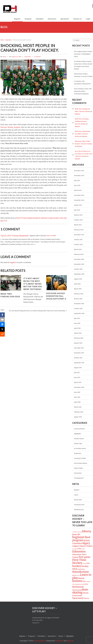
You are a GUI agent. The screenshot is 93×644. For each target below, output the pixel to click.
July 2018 (77, 318)
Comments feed (79, 505)
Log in (76, 495)
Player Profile (78, 468)
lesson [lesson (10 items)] (81, 578)
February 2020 (79, 254)
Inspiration (8, 40)
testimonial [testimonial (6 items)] (77, 595)
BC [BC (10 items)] (79, 534)
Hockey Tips (78, 444)
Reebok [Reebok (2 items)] (86, 584)
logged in (13, 262)
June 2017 (77, 377)
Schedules (40, 19)
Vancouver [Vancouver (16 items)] (78, 598)
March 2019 (78, 289)
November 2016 (79, 387)
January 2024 (78, 215)
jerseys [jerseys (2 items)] (74, 575)
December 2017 (79, 348)
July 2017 (77, 373)
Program (28, 19)
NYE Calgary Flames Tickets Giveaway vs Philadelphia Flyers (83, 54)
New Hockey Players (81, 463)
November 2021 (79, 235)
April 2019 (77, 284)
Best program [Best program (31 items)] (81, 539)
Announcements (79, 429)
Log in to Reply (51, 236)
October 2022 (78, 220)
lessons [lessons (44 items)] (77, 581)
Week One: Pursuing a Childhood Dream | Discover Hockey (82, 121)
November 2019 (79, 264)
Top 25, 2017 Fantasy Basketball (15, 236)
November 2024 (79, 200)
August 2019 (78, 279)
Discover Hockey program (10, 127)
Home (2, 40)
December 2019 (79, 259)
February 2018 (79, 338)
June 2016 (77, 392)
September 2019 (79, 274)
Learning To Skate (80, 458)
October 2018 (78, 309)
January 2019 (78, 299)
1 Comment (37, 57)
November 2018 (79, 304)
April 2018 (77, 328)
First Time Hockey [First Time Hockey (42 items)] (79, 561)
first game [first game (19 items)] (85, 557)
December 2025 (79, 171)
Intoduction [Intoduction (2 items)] (81, 569)
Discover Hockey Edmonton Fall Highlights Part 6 (56, 296)
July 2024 (77, 210)
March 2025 (78, 190)
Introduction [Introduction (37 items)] (80, 572)
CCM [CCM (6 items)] (79, 549)
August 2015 (78, 417)
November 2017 (79, 353)
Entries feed (78, 500)
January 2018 (78, 343)
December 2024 (79, 195)
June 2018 (77, 323)
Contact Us (77, 19)
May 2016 (77, 397)
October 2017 (78, 358)
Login (88, 19)
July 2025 (77, 180)
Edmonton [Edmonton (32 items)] (79, 551)
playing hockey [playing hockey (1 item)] (79, 584)
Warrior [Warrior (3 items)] (87, 598)
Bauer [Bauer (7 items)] (75, 535)
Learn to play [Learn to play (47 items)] (82, 576)
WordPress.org (79, 510)
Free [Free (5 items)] (88, 563)
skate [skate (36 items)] (85, 590)
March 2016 (78, 407)
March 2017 (78, 382)
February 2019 (79, 294)
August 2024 (78, 205)
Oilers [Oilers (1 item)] (74, 584)
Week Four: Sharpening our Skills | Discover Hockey (82, 134)
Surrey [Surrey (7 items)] (86, 593)
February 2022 (79, 230)
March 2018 (78, 333)
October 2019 (78, 269)
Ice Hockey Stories (80, 448)
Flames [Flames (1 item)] (84, 564)
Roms (5, 57)
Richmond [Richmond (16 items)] (78, 587)
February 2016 (79, 412)
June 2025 (77, 185)
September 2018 (79, 313)
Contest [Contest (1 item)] (83, 549)
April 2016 (77, 402)
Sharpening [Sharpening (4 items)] (77, 590)
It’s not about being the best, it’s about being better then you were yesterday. (33, 284)
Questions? (65, 19)
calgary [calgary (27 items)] (86, 543)
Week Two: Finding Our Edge (10, 295)
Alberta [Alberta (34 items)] (86, 531)
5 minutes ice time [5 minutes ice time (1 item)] (77, 532)
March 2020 (78, 249)
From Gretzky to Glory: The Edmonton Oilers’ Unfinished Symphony (83, 91)
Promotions (78, 473)
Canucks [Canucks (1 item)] (74, 549)
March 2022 (78, 225)
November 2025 (79, 176)
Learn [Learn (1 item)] (78, 575)
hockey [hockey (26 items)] (77, 566)
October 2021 (78, 240)
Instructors (52, 19)
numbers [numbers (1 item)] (88, 582)
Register (17, 19)
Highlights (77, 434)
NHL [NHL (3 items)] (84, 581)
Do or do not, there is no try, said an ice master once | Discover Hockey (83, 154)
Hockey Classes (79, 439)
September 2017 (79, 363)
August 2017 (78, 368)
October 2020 (78, 245)
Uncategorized (79, 478)
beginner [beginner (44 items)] (78, 537)
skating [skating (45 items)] (77, 592)
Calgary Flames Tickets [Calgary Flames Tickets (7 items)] (82, 546)
